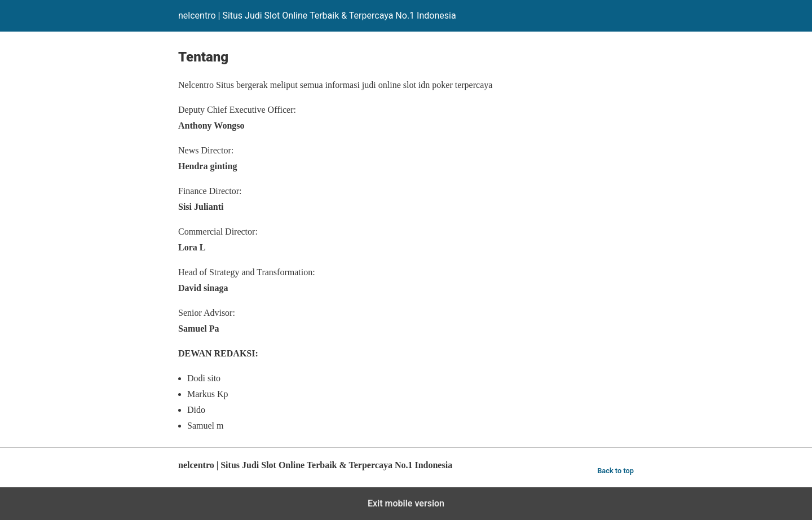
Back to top (615, 471)
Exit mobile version (406, 503)
